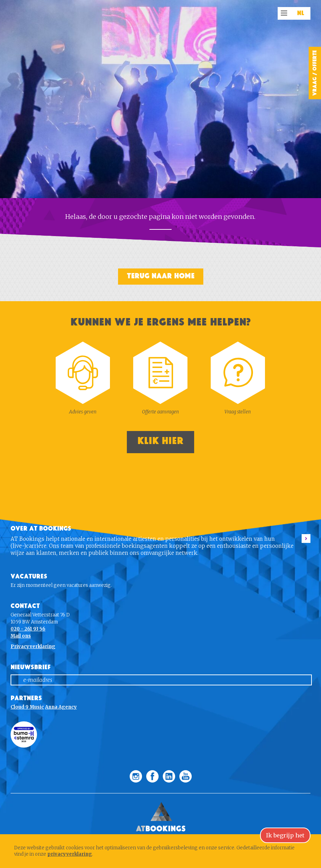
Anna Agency (61, 707)
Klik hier (160, 441)
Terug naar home (161, 276)
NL (301, 13)
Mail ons (21, 636)
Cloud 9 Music (27, 707)
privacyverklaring (70, 854)
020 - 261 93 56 (28, 629)
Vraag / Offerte (315, 73)
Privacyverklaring (33, 647)
